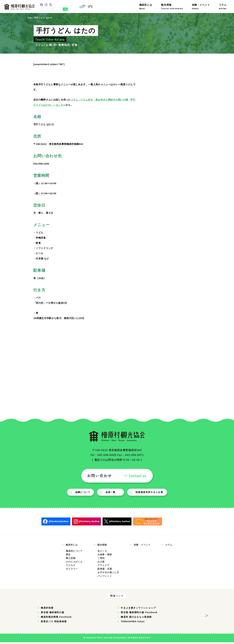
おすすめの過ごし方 (108, 574)
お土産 (101, 563)
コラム (223, 7)
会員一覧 (111, 494)
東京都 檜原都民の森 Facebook (139, 614)
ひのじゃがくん (74, 563)
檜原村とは (146, 7)
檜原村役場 (47, 610)
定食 (75, 45)
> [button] (207, 616)
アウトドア (104, 567)
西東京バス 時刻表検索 (54, 623)
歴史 (68, 556)
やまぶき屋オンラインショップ (138, 610)
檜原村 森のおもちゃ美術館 (136, 619)
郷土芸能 (71, 560)
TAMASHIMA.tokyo (133, 623)
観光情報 (172, 7)
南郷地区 (64, 45)
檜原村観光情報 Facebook (56, 619)
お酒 (49, 45)
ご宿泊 (101, 560)
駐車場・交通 (105, 571)
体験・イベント (201, 7)
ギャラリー (72, 571)
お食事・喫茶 (105, 556)
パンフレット (105, 578)
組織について (83, 494)
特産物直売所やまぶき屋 (149, 494)
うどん (40, 45)
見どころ (102, 553)
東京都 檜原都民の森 (52, 614)
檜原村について (74, 553)
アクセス (71, 567)
